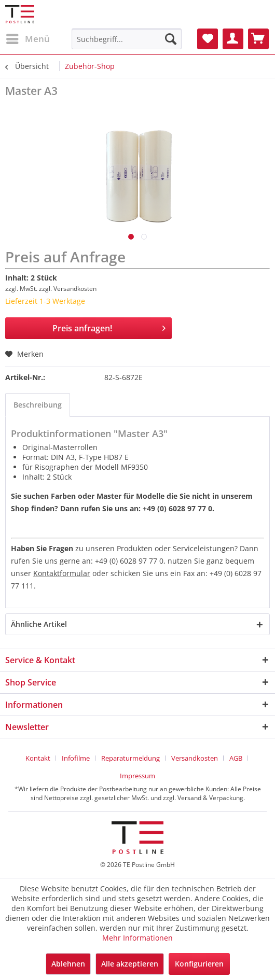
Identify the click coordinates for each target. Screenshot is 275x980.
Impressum (137, 776)
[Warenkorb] (258, 39)
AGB (236, 758)
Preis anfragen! (109, 327)
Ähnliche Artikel (39, 624)
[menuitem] (27, 39)
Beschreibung (38, 405)
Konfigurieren (199, 964)
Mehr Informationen (137, 938)
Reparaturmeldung (130, 758)
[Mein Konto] (233, 39)
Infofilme (76, 758)
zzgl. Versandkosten (68, 289)
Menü (28, 38)
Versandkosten (195, 758)
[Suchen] (171, 39)
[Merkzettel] (208, 39)
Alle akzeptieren (130, 964)
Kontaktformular (62, 573)
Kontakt (38, 758)
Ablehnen (68, 964)
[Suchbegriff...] (127, 39)
